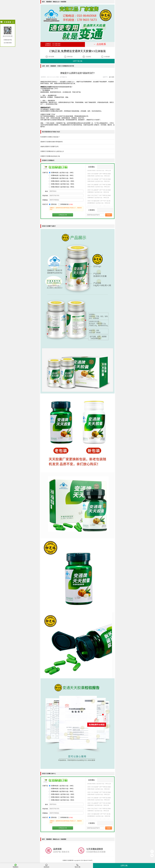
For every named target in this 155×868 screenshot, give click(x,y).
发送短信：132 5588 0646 (53, 45)
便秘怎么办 (56, 2)
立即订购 (124, 866)
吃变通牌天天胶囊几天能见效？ (50, 137)
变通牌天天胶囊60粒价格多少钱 (50, 156)
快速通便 (63, 2)
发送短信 (46, 866)
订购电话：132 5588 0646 (53, 44)
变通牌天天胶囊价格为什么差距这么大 (52, 151)
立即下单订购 (77, 61)
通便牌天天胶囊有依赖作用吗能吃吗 (52, 142)
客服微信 (16, 866)
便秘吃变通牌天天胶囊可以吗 (49, 147)
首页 (44, 2)
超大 (110, 77)
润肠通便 (49, 2)
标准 (113, 77)
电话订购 (77, 866)
